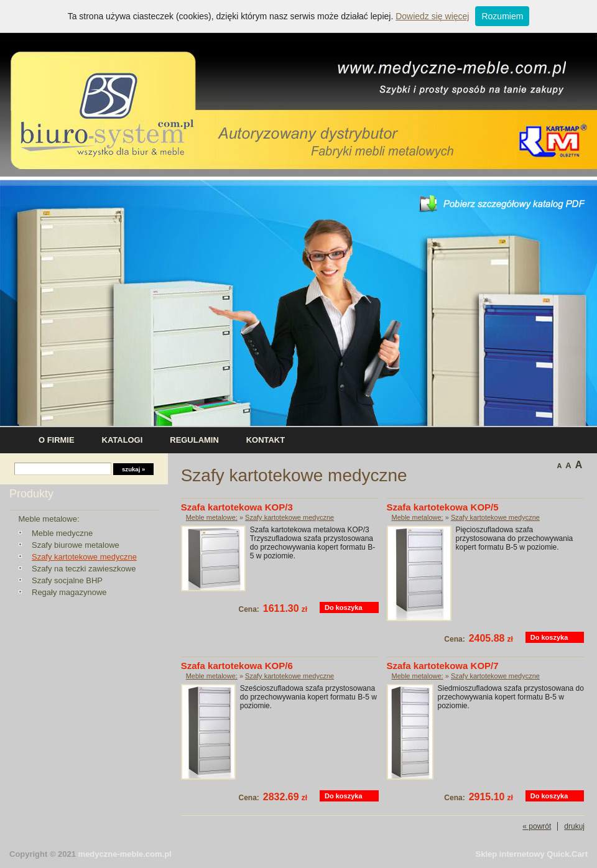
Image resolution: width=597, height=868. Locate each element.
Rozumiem (502, 16)
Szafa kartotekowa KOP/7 (443, 666)
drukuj (574, 826)
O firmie (57, 440)
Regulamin (194, 440)
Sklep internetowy (532, 854)
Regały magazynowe (69, 592)
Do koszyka (344, 607)
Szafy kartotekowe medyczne (84, 557)
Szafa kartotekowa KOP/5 (443, 507)
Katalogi (123, 440)
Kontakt (266, 440)
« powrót (537, 826)
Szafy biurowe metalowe (76, 545)
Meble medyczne (62, 533)
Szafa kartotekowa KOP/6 (237, 666)
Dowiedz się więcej (432, 16)
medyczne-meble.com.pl (125, 854)
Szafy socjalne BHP (67, 580)
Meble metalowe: (49, 519)
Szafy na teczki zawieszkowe (84, 569)
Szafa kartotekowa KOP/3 (237, 507)
